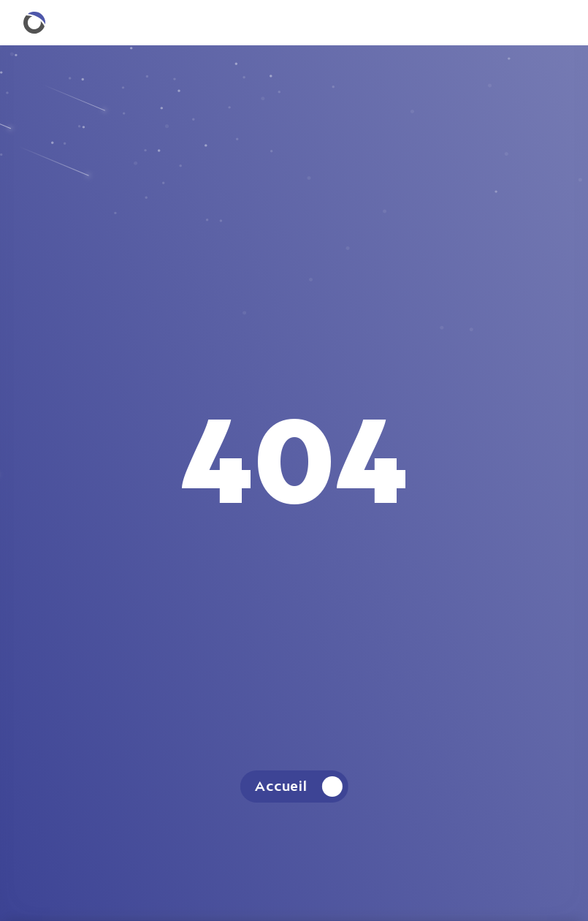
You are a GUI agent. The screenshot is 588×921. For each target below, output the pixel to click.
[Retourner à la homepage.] (34, 23)
